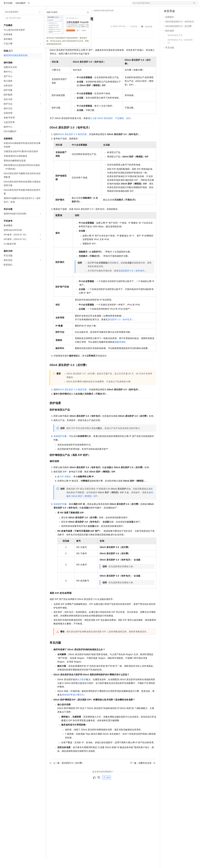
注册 (182, 5)
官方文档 (8, 13)
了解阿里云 (101, 5)
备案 (167, 5)
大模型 (31, 5)
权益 (59, 5)
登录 (193, 5)
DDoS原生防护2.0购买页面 (72, 144)
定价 (66, 5)
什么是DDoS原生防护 (101, 128)
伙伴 (83, 5)
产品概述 (119, 128)
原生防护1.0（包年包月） (121, 329)
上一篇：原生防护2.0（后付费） (67, 773)
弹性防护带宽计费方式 (73, 705)
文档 (161, 5)
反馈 (107, 787)
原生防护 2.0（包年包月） (134, 280)
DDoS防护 (21, 13)
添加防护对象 (60, 446)
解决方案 (49, 5)
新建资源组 (120, 352)
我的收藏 (149, 36)
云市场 (75, 5)
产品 (40, 5)
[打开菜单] (5, 5)
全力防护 (82, 689)
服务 (90, 5)
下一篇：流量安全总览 (142, 773)
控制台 (175, 5)
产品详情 (133, 36)
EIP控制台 (66, 486)
